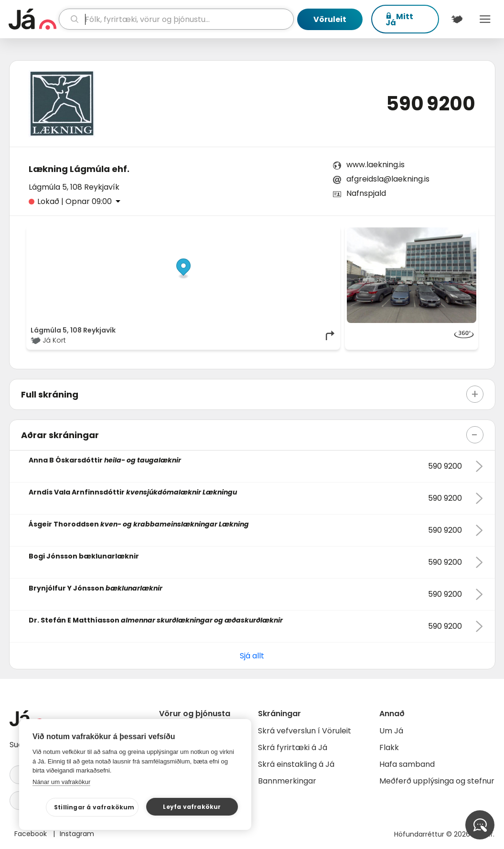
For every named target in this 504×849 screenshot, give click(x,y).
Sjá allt (252, 656)
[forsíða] (32, 19)
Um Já (391, 731)
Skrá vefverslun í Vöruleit (305, 731)
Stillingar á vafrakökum (94, 807)
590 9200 (431, 104)
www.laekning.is (375, 165)
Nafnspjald (366, 193)
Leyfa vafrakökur (192, 807)
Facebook (32, 834)
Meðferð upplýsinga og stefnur (437, 781)
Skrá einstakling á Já (296, 764)
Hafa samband (407, 764)
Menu (485, 19)
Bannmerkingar (287, 781)
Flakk (389, 747)
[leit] (176, 19)
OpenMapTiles (317, 232)
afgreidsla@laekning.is (388, 179)
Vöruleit (330, 19)
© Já (238, 232)
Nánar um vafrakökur (61, 782)
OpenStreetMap (271, 232)
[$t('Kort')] (457, 19)
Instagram (77, 834)
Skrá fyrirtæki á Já (293, 747)
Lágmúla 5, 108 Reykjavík (74, 187)
